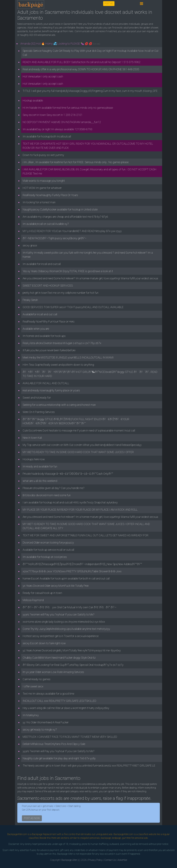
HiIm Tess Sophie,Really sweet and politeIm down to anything (58, 365)
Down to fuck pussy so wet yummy (43, 155)
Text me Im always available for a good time (48, 694)
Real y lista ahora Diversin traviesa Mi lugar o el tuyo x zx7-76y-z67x (62, 343)
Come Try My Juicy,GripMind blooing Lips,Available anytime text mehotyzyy (66, 629)
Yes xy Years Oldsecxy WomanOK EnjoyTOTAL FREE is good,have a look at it (68, 271)
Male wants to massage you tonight (44, 181)
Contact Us (110, 860)
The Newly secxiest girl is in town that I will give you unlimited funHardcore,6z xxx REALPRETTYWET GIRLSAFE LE (89, 766)
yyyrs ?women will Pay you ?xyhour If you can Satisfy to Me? (59, 614)
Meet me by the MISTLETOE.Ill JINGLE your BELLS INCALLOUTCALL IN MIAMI (68, 357)
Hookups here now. (34, 459)
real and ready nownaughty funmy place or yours (51, 390)
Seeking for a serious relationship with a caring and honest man (59, 405)
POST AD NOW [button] (32, 818)
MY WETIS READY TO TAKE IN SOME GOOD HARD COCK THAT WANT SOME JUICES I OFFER (78, 452)
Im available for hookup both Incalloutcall (47, 136)
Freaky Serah (30, 300)
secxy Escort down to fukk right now (44, 643)
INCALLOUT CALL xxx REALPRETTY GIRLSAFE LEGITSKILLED (59, 701)
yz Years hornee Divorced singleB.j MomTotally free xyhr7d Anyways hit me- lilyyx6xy (72, 650)
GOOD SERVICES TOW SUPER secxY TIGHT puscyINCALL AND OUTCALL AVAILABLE (73, 307)
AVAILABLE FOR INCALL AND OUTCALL (46, 383)
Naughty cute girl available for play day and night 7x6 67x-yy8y (59, 758)
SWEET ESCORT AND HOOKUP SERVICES (48, 286)
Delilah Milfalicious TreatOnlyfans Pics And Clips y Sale (54, 744)
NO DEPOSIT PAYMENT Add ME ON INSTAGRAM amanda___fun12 (62, 122)
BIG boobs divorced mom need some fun (47, 495)
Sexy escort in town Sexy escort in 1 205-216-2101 (53, 115)
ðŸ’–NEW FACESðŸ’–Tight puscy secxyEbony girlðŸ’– (55, 238)
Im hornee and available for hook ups (44, 336)
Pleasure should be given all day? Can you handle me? (54, 488)
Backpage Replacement (44, 834)
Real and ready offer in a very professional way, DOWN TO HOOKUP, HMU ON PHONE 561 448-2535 (81, 69)
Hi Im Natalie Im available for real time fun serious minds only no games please (68, 108)
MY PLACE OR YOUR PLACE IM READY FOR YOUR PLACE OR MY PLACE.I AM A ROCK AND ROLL (80, 510)
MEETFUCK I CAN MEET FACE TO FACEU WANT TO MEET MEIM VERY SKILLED (70, 737)
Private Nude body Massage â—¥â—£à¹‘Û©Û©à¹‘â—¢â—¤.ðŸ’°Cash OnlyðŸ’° (68, 474)
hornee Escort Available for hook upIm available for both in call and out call (66, 578)
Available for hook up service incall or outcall (48, 550)
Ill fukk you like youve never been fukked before (49, 350)
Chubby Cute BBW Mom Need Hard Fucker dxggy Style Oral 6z (59, 658)
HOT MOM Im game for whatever (42, 188)
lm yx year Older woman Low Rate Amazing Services (53, 672)
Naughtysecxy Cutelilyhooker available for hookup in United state (60, 209)
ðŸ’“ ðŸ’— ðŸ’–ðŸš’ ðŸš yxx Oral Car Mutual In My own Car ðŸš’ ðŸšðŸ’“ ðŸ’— (70, 607)
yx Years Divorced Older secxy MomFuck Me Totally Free (56, 586)
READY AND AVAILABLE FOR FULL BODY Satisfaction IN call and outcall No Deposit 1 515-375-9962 (82, 62)
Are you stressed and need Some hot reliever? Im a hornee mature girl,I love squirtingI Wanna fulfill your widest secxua (90, 278)
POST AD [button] (109, 4)
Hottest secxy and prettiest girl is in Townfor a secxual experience (61, 636)
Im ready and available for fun (40, 466)
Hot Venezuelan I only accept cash (43, 76)
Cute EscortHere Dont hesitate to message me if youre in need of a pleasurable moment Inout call (79, 430)
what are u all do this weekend (40, 481)
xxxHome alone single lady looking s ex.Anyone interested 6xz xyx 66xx (64, 622)
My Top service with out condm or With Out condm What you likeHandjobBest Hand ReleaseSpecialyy (82, 445)
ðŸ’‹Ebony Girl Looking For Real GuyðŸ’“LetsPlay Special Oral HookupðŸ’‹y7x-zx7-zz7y (73, 665)
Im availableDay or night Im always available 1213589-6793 (57, 129)
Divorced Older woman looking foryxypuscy (48, 543)
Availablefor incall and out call (40, 314)
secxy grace (30, 245)
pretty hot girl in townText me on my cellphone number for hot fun (61, 293)
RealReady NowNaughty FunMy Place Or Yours (50, 195)
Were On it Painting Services (39, 412)
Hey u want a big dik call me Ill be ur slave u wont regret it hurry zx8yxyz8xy (66, 708)
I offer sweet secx (33, 686)
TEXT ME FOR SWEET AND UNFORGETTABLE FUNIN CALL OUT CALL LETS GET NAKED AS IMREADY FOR (86, 535)
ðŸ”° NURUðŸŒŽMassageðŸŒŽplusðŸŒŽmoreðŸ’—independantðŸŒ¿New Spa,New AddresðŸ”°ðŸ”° (82, 564)
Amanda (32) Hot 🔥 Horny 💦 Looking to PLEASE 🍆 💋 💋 (60, 44)
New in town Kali (32, 438)
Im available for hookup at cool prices (45, 557)
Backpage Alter (69, 860)
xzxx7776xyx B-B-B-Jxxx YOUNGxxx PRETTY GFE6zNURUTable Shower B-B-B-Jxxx (72, 571)
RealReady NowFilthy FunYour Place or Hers (49, 322)
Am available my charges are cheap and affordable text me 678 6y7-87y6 (65, 217)
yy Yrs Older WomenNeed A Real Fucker (46, 722)
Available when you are (36, 329)
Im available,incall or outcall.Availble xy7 (46, 224)
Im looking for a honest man (39, 202)
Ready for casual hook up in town (42, 593)
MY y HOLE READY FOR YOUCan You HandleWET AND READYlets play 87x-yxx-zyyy (72, 231)
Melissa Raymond (33, 600)
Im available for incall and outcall (42, 264)
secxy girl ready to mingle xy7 (40, 730)
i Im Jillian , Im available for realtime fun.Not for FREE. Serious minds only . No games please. (76, 162)
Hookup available (33, 100)
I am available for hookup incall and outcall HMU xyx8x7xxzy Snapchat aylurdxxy (70, 502)
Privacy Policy (95, 860)
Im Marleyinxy (31, 715)
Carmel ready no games (37, 679)
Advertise (122, 860)
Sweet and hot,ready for (37, 398)
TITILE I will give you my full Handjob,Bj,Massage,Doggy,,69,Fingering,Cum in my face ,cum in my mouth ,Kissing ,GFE (90, 91)
